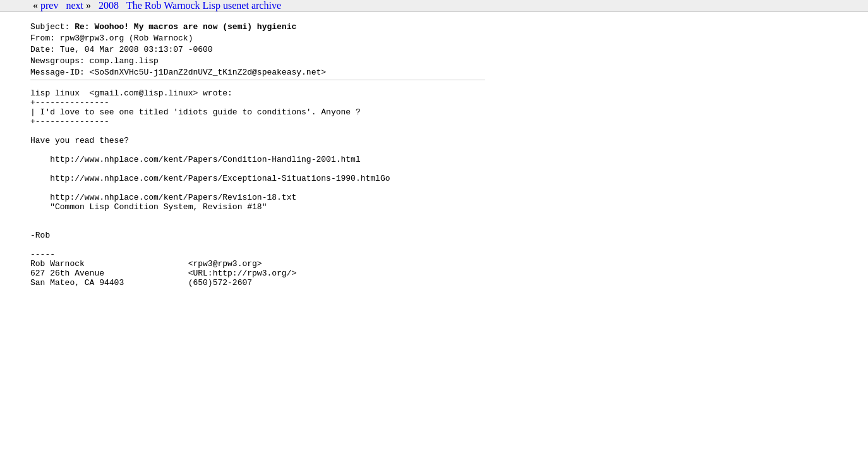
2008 (109, 5)
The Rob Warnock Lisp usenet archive (204, 5)
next (75, 5)
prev (49, 5)
